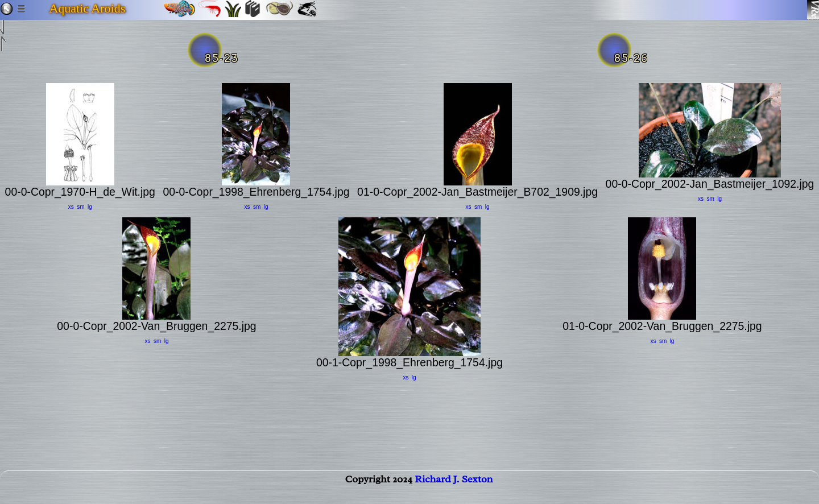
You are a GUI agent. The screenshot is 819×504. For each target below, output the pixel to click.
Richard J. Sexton (454, 490)
